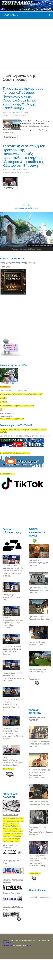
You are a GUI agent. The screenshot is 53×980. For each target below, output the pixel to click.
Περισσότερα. (35, 679)
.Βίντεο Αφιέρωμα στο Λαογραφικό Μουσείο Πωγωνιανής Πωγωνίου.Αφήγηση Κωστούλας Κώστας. (38, 861)
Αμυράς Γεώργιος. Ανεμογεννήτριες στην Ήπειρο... (11, 597)
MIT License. (7, 943)
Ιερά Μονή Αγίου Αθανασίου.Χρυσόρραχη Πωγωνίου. (39, 563)
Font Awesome (8, 945)
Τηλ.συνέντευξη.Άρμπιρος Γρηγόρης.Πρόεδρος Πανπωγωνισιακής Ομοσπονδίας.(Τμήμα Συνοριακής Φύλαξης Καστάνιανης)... (23, 98)
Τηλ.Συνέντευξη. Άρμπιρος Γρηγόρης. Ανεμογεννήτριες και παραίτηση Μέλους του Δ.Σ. (13, 704)
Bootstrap (6, 941)
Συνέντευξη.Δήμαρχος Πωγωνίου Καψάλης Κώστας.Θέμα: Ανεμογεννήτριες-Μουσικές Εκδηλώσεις (13, 733)
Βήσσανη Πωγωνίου (11, 893)
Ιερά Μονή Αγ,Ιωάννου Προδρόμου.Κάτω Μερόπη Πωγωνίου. (39, 590)
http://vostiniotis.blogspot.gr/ (40, 897)
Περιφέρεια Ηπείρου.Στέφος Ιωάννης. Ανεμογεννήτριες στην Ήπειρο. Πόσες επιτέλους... (13, 623)
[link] (22, 394)
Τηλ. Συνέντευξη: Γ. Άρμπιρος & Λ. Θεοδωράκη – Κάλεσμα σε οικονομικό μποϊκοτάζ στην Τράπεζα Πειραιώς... (13, 571)
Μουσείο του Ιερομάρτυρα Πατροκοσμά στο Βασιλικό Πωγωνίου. (39, 744)
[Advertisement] (24, 43)
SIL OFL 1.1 (30, 945)
